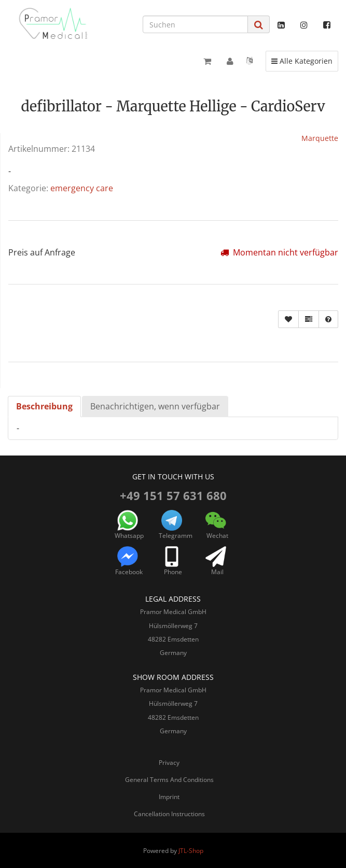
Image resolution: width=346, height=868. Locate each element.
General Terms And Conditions (169, 780)
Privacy (169, 763)
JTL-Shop (191, 851)
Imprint (169, 797)
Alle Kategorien (302, 61)
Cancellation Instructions (169, 814)
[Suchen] (195, 24)
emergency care (82, 188)
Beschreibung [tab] (44, 406)
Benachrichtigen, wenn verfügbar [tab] (155, 406)
